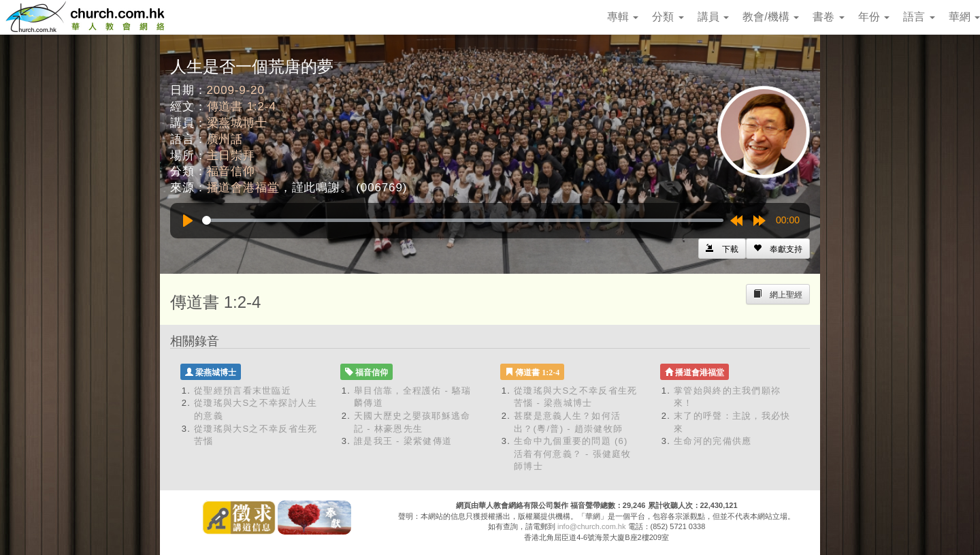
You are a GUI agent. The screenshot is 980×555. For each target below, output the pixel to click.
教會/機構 (771, 17)
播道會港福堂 (243, 188)
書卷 (828, 17)
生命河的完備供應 (713, 441)
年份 (874, 17)
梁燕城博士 (237, 123)
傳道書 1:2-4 (242, 107)
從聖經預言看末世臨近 (243, 391)
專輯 (623, 17)
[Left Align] (778, 249)
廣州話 (225, 139)
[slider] (463, 220)
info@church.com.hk (591, 526)
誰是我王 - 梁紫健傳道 (403, 441)
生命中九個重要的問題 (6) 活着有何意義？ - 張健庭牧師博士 (573, 454)
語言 (919, 17)
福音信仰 (231, 171)
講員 (713, 17)
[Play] (188, 221)
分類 (668, 17)
